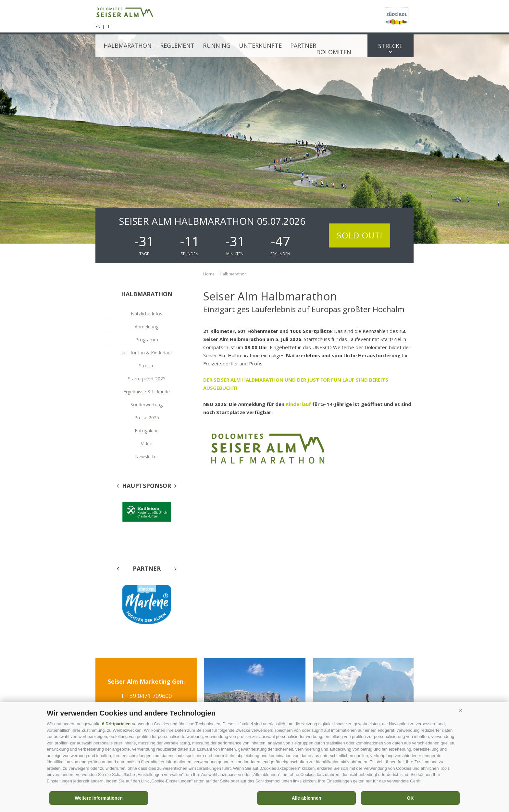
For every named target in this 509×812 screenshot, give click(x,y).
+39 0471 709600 (149, 696)
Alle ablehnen (306, 798)
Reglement (177, 45)
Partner (303, 45)
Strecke (390, 46)
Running (217, 45)
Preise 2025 (147, 418)
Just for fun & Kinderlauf (147, 353)
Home (209, 274)
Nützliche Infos (147, 314)
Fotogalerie (147, 431)
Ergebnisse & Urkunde (147, 392)
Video (147, 444)
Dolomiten (334, 52)
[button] (461, 711)
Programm (147, 340)
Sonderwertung (147, 405)
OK (410, 798)
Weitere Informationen (99, 798)
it (108, 26)
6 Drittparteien (116, 724)
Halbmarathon (128, 45)
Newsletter (147, 457)
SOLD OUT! (360, 235)
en (98, 26)
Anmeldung (147, 327)
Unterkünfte (260, 45)
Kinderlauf (299, 404)
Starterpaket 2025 (147, 379)
